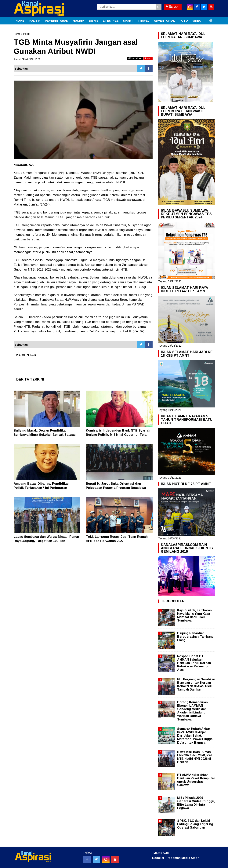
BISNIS (94, 21)
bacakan (135, 58)
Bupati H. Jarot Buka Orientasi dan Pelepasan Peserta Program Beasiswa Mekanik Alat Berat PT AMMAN (116, 488)
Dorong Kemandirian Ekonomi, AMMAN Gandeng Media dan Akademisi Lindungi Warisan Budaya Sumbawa (192, 711)
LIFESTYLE (111, 21)
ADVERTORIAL (164, 21)
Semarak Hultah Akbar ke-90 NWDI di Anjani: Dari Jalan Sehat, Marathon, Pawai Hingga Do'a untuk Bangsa (195, 736)
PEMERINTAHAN (57, 21)
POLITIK (35, 21)
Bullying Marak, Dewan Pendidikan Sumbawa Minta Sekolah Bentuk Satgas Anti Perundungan (45, 435)
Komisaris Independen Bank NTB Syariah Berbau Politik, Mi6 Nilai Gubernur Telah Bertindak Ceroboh (118, 435)
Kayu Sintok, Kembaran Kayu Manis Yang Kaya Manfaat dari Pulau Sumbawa (194, 615)
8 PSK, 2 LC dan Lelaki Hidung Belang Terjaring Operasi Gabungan (195, 824)
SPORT (128, 21)
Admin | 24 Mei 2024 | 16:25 (27, 59)
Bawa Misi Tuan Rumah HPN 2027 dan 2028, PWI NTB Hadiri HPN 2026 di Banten (195, 757)
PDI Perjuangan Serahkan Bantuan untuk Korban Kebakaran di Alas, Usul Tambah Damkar (196, 684)
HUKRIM (79, 21)
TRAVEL (144, 21)
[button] (211, 19)
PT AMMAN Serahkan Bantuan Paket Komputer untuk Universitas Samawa (196, 780)
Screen (173, 7)
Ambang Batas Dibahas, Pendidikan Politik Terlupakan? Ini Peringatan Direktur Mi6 (42, 488)
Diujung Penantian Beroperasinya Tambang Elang (195, 637)
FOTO (184, 21)
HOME (20, 21)
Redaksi (158, 858)
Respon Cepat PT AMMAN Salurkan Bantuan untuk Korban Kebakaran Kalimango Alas (194, 663)
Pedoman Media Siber (183, 858)
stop (148, 58)
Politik (27, 34)
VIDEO (197, 21)
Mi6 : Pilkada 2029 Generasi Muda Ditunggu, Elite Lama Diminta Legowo (196, 803)
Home (17, 34)
